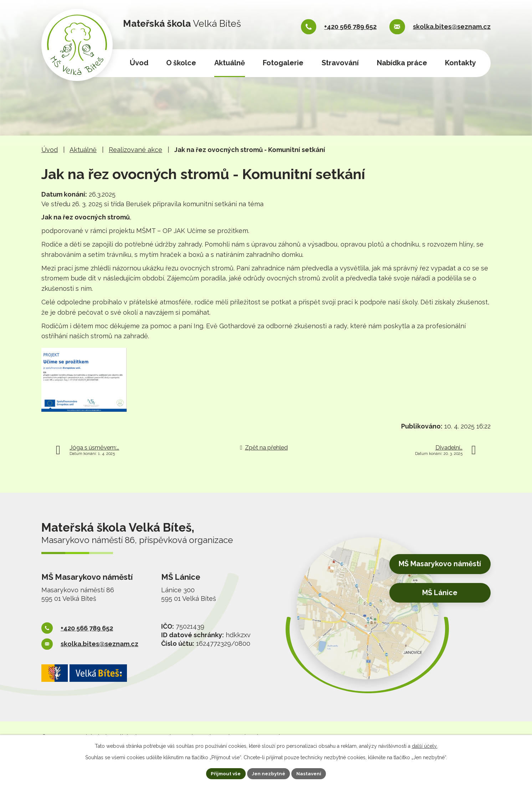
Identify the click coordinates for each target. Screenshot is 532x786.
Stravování (340, 63)
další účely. (425, 745)
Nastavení (311, 773)
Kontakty (461, 63)
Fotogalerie (283, 63)
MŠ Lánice (436, 600)
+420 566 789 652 (350, 27)
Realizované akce (135, 150)
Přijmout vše (224, 773)
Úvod (139, 63)
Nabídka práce (402, 63)
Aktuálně (230, 63)
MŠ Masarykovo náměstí (435, 572)
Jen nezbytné (269, 773)
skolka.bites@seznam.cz (452, 27)
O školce (181, 63)
